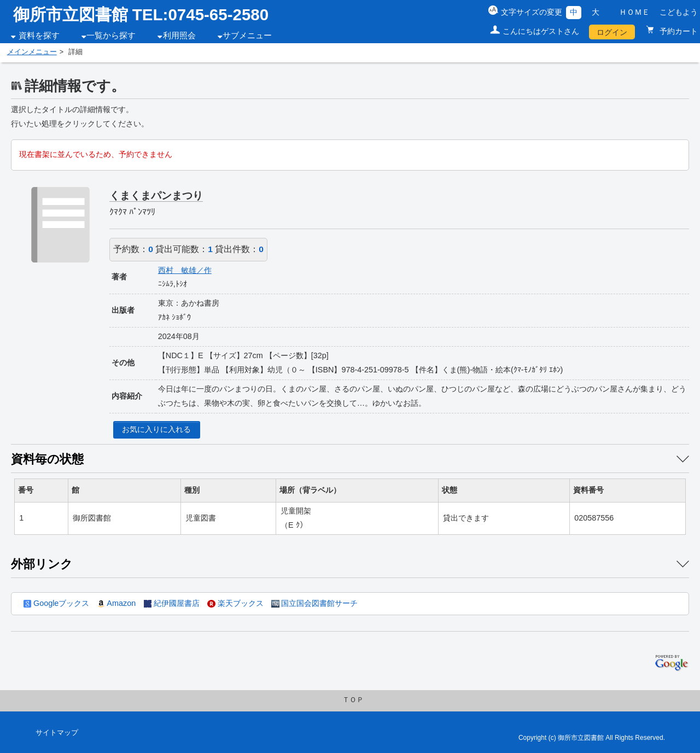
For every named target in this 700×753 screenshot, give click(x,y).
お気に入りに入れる (156, 429)
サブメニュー (247, 36)
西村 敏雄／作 (185, 270)
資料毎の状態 (47, 459)
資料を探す (39, 36)
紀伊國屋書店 (172, 603)
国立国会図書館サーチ (314, 603)
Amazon (116, 603)
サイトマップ (57, 733)
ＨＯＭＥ (634, 12)
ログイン (612, 32)
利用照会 (179, 36)
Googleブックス (57, 603)
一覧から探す (111, 36)
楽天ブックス (235, 603)
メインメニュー (32, 52)
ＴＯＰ (353, 700)
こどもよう (679, 12)
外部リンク (42, 564)
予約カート (678, 31)
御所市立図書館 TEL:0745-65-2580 (141, 14)
